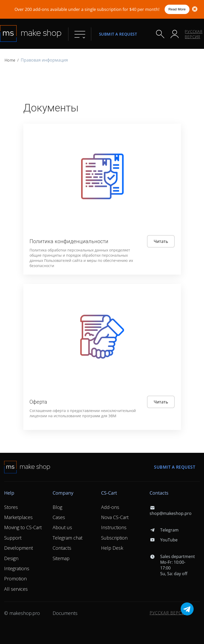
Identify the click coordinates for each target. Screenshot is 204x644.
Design (11, 558)
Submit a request (118, 34)
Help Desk (112, 548)
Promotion (15, 579)
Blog (57, 507)
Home (10, 60)
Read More (177, 9)
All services (16, 589)
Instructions (114, 527)
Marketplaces (18, 517)
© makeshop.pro (22, 613)
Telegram (164, 530)
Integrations (17, 568)
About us (62, 527)
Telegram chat (68, 538)
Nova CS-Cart (115, 517)
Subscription (114, 538)
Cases (59, 517)
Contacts (62, 548)
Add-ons (110, 507)
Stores (11, 507)
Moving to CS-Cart (23, 527)
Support (13, 538)
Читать (161, 241)
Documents (65, 613)
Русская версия (194, 34)
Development (19, 548)
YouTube (163, 540)
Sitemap (61, 558)
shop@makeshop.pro (171, 510)
